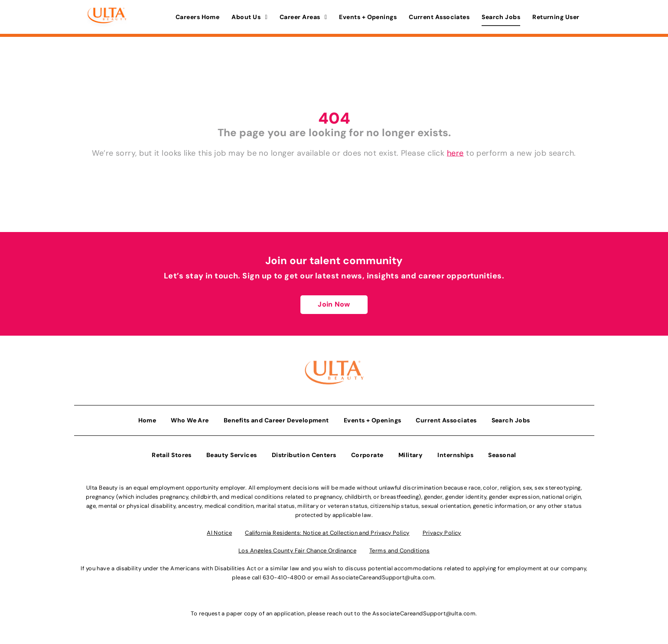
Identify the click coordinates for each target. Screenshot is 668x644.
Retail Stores (172, 455)
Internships (455, 455)
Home (147, 420)
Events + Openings (368, 17)
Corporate (367, 455)
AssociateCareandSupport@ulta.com (383, 577)
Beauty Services (232, 455)
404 (334, 118)
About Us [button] (249, 17)
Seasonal (502, 455)
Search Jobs (501, 17)
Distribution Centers (304, 455)
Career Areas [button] (303, 17)
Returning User (556, 17)
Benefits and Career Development (276, 420)
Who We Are (190, 420)
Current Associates (439, 17)
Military (411, 455)
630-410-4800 (284, 577)
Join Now (334, 304)
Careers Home (197, 17)
